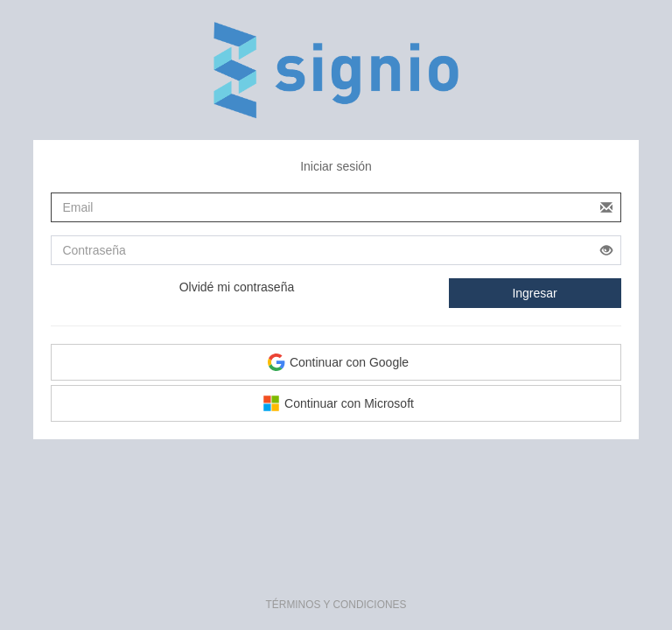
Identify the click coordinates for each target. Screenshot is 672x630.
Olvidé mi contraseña (237, 287)
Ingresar (534, 293)
